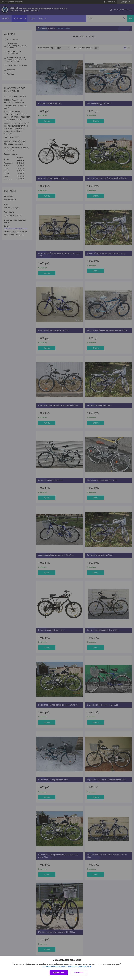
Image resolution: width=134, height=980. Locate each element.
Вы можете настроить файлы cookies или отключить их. (66, 967)
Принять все (59, 973)
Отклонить (79, 973)
